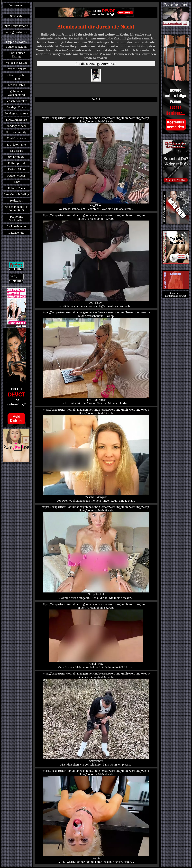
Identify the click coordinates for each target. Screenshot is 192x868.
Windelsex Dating (16, 63)
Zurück (96, 99)
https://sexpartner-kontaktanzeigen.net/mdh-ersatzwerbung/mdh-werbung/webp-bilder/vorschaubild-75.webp (96, 455)
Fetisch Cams (16, 188)
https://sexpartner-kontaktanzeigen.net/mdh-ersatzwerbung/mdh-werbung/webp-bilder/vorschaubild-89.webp (96, 719)
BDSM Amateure (16, 120)
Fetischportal (16, 163)
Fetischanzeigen (16, 47)
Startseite (16, 16)
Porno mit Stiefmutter (16, 218)
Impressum (16, 5)
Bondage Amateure (16, 113)
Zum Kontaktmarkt (16, 26)
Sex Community (16, 132)
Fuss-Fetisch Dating (16, 194)
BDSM (16, 182)
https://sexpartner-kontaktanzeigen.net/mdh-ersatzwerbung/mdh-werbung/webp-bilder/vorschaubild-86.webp (96, 636)
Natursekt (16, 151)
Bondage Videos (16, 107)
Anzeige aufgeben (16, 32)
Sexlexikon (16, 201)
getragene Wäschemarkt (16, 93)
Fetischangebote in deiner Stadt (16, 209)
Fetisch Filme (16, 169)
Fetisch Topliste (16, 69)
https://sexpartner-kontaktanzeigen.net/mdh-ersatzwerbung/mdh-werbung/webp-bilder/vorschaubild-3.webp (96, 358)
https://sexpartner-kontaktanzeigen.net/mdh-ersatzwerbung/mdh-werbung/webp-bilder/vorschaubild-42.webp (96, 261)
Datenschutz (16, 233)
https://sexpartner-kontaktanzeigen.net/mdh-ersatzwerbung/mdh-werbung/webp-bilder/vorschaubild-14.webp (96, 816)
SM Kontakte (16, 157)
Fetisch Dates (16, 85)
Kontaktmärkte (16, 138)
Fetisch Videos (16, 176)
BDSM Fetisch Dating (16, 55)
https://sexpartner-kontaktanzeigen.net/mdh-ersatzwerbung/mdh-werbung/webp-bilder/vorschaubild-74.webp (96, 163)
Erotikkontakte (16, 145)
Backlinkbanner (16, 226)
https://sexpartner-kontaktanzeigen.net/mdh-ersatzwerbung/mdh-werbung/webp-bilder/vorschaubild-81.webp (96, 552)
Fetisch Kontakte (16, 101)
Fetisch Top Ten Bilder (16, 77)
